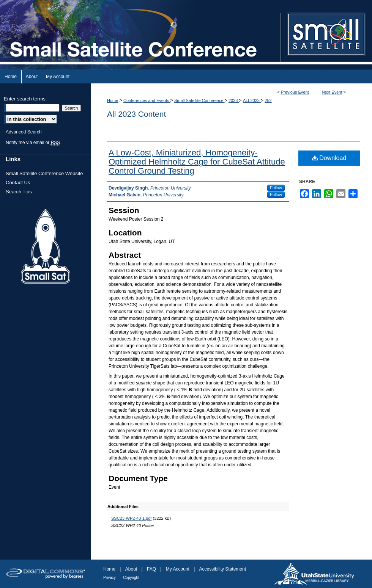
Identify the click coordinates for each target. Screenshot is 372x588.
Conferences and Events (147, 100)
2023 (234, 100)
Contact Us (18, 183)
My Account (178, 569)
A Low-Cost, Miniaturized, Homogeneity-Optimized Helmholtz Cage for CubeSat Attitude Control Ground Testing (197, 162)
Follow (276, 188)
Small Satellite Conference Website (44, 173)
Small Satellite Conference (199, 100)
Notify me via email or (33, 143)
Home (113, 100)
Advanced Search (24, 132)
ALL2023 (252, 100)
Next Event (332, 92)
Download (329, 158)
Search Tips (19, 192)
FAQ (151, 569)
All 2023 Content (136, 114)
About (131, 569)
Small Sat (46, 247)
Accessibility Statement (223, 569)
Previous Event (295, 92)
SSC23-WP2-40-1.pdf (131, 518)
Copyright (131, 578)
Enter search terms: (25, 99)
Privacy (110, 578)
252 (268, 100)
